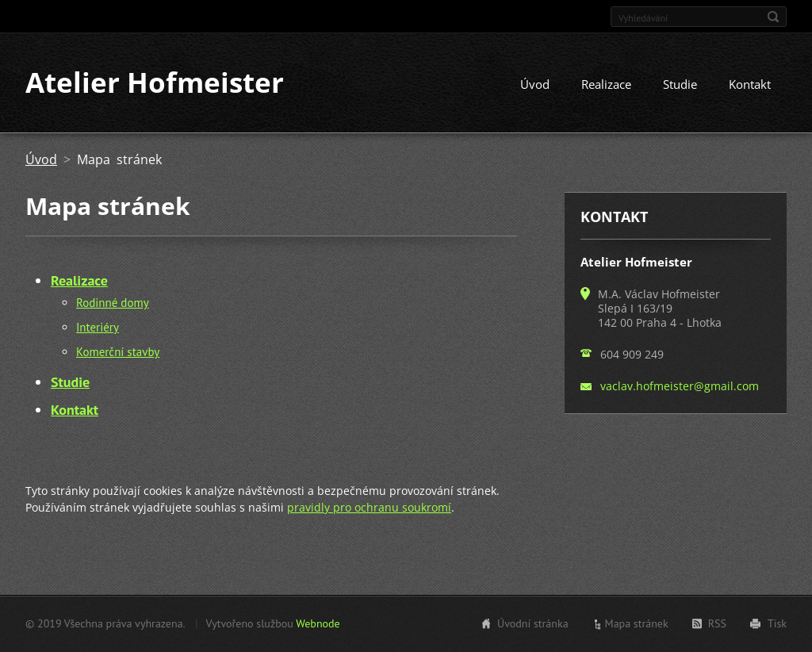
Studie (680, 85)
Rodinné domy (113, 303)
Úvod (535, 85)
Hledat (773, 17)
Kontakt (750, 85)
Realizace (606, 85)
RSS (717, 623)
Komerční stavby (118, 353)
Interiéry (98, 328)
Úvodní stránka (533, 623)
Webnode (318, 623)
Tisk (777, 623)
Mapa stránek (637, 623)
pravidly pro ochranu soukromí (369, 508)
